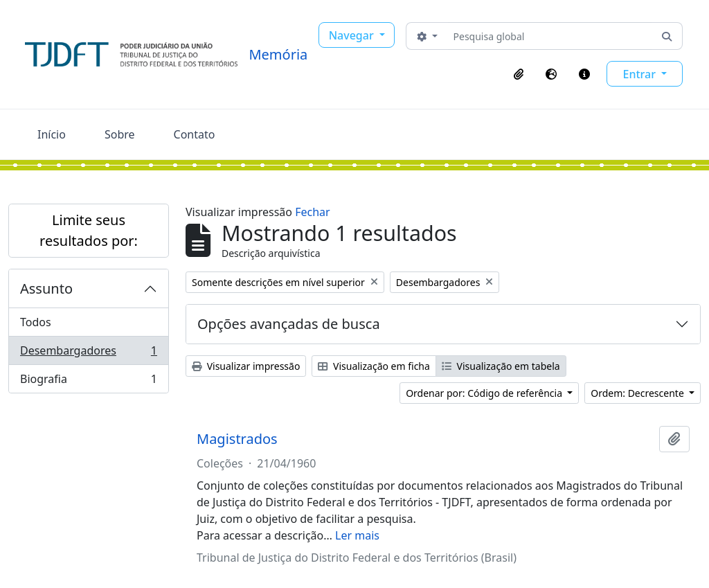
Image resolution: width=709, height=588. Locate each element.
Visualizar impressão (246, 366)
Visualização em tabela (501, 366)
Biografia (88, 382)
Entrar (640, 74)
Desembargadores (88, 354)
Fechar (312, 212)
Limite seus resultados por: (89, 230)
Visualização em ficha (374, 366)
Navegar (353, 35)
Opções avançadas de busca (289, 324)
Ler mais (357, 535)
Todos (36, 322)
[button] (519, 74)
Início (52, 134)
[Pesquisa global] (550, 36)
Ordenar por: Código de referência (485, 393)
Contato (195, 134)
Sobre (120, 134)
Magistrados (237, 439)
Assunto (46, 288)
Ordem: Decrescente (638, 393)
